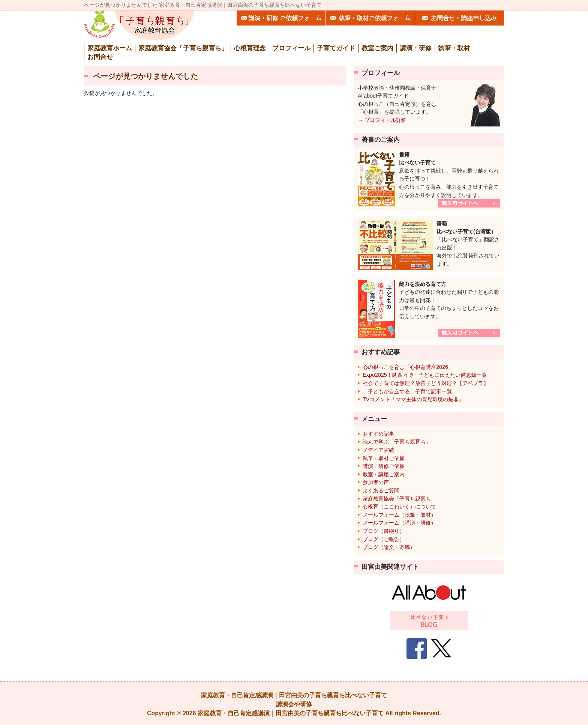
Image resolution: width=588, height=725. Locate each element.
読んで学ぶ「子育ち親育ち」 (397, 442)
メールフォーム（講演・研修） (399, 523)
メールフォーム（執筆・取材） (399, 515)
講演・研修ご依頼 (384, 466)
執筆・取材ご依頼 (384, 458)
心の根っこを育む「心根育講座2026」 (408, 367)
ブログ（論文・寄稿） (389, 547)
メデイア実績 (378, 450)
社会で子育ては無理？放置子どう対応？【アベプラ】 (426, 383)
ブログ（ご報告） (384, 539)
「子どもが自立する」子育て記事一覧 (407, 391)
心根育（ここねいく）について (399, 507)
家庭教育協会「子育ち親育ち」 (399, 499)
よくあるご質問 (381, 490)
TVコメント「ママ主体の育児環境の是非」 (413, 399)
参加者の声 (376, 482)
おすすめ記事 (378, 434)
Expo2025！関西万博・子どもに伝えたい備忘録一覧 (425, 375)
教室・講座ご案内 (384, 474)
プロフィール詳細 (385, 120)
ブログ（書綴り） (384, 531)
